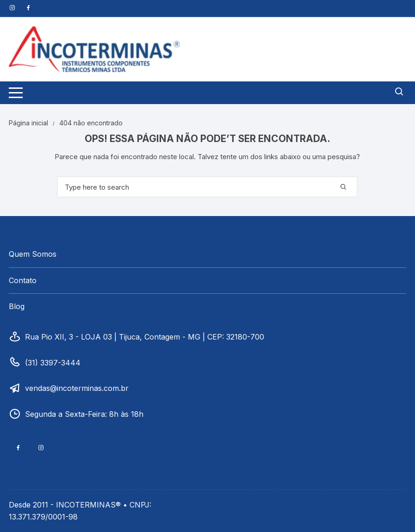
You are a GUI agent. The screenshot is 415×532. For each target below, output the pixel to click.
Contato (23, 280)
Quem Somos (33, 254)
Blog (17, 306)
